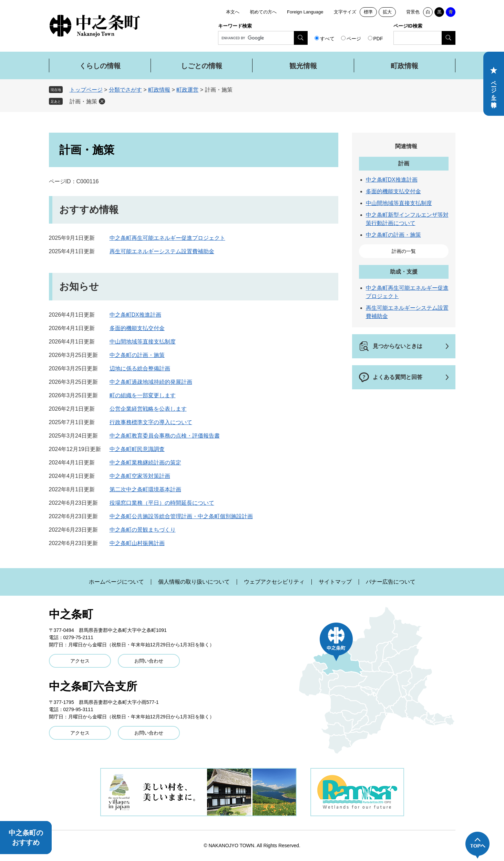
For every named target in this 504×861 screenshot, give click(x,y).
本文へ (233, 12)
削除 (102, 101)
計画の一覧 (404, 251)
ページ (354, 39)
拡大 (387, 12)
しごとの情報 (202, 66)
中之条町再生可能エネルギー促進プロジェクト (167, 238)
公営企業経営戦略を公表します (148, 409)
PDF (378, 39)
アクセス (80, 661)
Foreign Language (305, 12)
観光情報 (303, 66)
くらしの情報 (100, 66)
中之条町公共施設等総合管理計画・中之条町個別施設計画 (181, 516)
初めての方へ (263, 12)
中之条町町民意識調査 (137, 449)
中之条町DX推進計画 (135, 315)
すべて (327, 39)
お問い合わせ (149, 661)
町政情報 (404, 66)
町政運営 (187, 90)
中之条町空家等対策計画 (140, 476)
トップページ (86, 90)
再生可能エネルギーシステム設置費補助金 (162, 251)
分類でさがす (125, 90)
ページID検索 (408, 26)
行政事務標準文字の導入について (151, 422)
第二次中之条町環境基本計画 (145, 489)
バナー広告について (391, 582)
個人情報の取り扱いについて (194, 582)
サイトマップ (335, 582)
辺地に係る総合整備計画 (140, 368)
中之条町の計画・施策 (137, 355)
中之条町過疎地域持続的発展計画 (151, 382)
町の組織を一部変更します (143, 395)
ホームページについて (116, 582)
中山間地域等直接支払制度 (143, 342)
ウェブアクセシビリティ (274, 582)
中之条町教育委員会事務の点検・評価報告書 (165, 436)
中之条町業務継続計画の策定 (145, 463)
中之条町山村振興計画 (137, 543)
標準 (368, 12)
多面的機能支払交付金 (137, 328)
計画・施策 (83, 101)
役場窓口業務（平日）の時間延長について (162, 503)
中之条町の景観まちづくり (143, 530)
